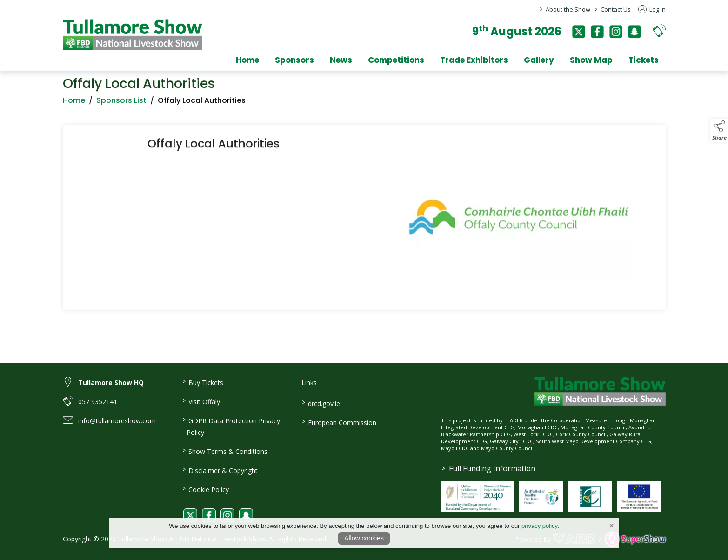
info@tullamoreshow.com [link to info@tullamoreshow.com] (117, 421)
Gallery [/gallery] (539, 60)
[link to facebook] (209, 515)
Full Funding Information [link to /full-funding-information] (488, 468)
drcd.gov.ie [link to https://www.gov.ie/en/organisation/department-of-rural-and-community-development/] (321, 403)
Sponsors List (121, 103)
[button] (659, 30)
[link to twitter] (190, 515)
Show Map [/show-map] (591, 60)
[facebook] (597, 32)
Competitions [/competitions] (396, 60)
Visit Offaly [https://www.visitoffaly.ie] (201, 401)
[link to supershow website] (635, 539)
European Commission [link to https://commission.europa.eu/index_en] (339, 422)
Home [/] (247, 60)
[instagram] (616, 32)
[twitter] (579, 32)
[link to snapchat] (246, 515)
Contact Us (616, 9)
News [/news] (341, 60)
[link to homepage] (133, 35)
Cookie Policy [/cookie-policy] (206, 489)
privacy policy (539, 526)
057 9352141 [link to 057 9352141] (98, 402)
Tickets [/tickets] (644, 60)
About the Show (568, 9)
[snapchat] (634, 32)
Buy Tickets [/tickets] (203, 382)
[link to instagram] (227, 515)
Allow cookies (364, 538)
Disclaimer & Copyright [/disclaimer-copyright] (220, 470)
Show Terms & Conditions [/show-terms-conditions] (225, 451)
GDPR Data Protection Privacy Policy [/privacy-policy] (231, 426)
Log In (652, 9)
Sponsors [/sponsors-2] (294, 60)
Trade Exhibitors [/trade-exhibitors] (474, 60)
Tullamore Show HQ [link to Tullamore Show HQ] (111, 383)
